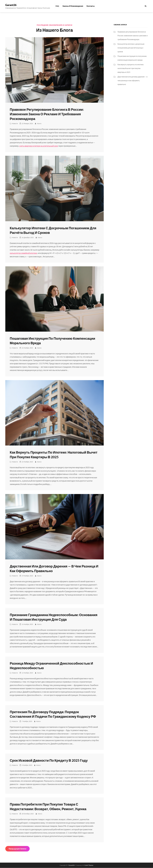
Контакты (90, 6)
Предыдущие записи (18, 849)
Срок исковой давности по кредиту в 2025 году (50, 760)
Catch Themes (89, 865)
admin (39, 124)
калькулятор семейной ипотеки (23, 253)
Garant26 (11, 5)
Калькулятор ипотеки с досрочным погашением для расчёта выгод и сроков (131, 48)
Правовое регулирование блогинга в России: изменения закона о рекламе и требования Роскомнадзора (48, 114)
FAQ (57, 6)
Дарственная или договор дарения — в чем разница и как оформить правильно (132, 81)
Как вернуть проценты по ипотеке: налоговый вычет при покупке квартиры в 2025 (131, 68)
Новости (15, 124)
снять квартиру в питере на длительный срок (39, 146)
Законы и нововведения (72, 6)
